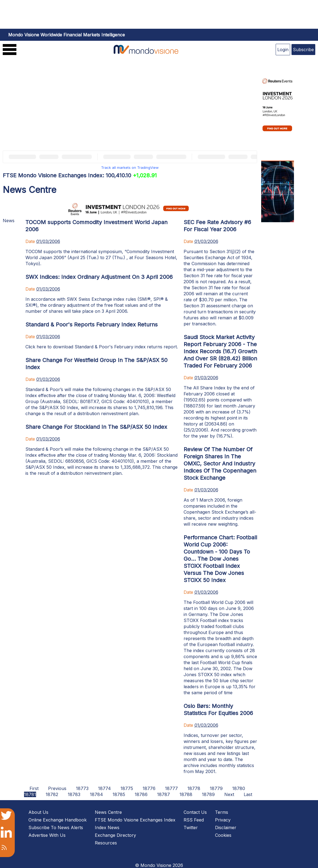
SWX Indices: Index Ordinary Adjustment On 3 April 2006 (99, 277)
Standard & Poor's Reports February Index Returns (92, 325)
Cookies (223, 835)
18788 (186, 794)
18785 (119, 794)
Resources (106, 843)
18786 (141, 794)
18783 (74, 794)
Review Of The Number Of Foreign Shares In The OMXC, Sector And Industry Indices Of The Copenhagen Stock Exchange (220, 464)
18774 (104, 788)
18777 (171, 788)
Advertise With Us (47, 835)
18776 (149, 788)
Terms (222, 812)
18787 (164, 794)
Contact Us (195, 812)
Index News (107, 828)
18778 (194, 788)
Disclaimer (226, 828)
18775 (127, 788)
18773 (82, 788)
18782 (52, 794)
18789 (208, 794)
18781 (30, 794)
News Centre (108, 812)
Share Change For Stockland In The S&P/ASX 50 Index (96, 427)
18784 (96, 794)
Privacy (223, 820)
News (9, 221)
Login (283, 50)
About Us (38, 812)
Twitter (191, 828)
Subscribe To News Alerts (56, 828)
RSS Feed (194, 820)
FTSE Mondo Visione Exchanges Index (135, 820)
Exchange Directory (115, 835)
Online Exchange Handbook (58, 820)
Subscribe (303, 50)
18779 (216, 788)
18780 (239, 788)
